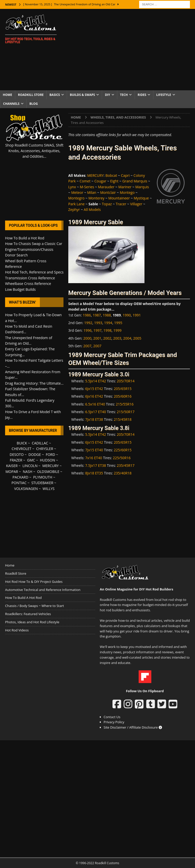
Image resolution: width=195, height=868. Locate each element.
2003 (117, 338)
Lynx (72, 187)
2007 (87, 346)
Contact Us (112, 717)
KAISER (12, 466)
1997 (97, 330)
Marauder (106, 187)
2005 (137, 338)
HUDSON (47, 460)
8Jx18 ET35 (94, 473)
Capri (125, 175)
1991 (137, 315)
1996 (88, 330)
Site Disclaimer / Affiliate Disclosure (133, 727)
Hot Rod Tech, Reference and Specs (34, 272)
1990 (127, 315)
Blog (34, 104)
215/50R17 (126, 412)
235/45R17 (126, 465)
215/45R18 (123, 419)
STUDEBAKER (42, 483)
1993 (98, 323)
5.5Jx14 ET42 (96, 381)
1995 (118, 323)
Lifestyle (164, 95)
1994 (108, 323)
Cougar (100, 181)
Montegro (76, 198)
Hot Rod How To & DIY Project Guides (34, 582)
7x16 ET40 (94, 458)
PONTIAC (19, 483)
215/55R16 (125, 404)
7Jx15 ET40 (94, 450)
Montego (127, 192)
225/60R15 (123, 450)
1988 (107, 315)
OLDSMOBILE (48, 472)
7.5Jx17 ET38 (96, 465)
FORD (50, 454)
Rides (142, 95)
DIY (107, 95)
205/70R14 (126, 381)
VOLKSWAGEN (26, 489)
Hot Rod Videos (17, 630)
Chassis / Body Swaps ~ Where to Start (35, 606)
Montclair (108, 192)
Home (7, 95)
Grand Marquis (135, 181)
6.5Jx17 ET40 (96, 412)
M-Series (87, 187)
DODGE (35, 454)
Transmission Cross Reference (30, 278)
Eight (114, 181)
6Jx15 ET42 (94, 389)
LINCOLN (30, 466)
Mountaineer (119, 198)
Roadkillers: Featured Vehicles (28, 614)
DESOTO (17, 454)
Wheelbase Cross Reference (28, 284)
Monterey (96, 198)
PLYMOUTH (43, 477)
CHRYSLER (45, 449)
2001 (97, 338)
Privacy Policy (114, 722)
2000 (87, 338)
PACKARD (20, 477)
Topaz (107, 204)
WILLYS (49, 489)
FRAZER (16, 460)
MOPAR (12, 472)
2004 (127, 338)
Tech (124, 95)
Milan (92, 192)
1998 (107, 330)
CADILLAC (40, 443)
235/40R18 (123, 473)
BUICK (22, 443)
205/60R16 (123, 396)
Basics (55, 95)
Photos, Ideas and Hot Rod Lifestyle (32, 622)
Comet (85, 181)
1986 (87, 315)
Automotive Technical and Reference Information (43, 590)
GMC (31, 460)
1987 (97, 315)
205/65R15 (123, 389)
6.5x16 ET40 (95, 404)
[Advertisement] (131, 50)
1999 (118, 330)
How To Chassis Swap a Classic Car (34, 244)
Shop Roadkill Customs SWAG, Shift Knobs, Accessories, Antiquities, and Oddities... (34, 151)
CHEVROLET (22, 449)
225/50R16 (122, 458)
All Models (92, 209)
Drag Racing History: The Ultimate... (34, 383)
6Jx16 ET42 (94, 396)
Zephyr (74, 209)
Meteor (77, 192)
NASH (28, 472)
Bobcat (111, 175)
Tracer (121, 204)
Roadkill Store (31, 95)
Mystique (141, 198)
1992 (88, 323)
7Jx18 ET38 (94, 419)
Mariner (125, 187)
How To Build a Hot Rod (25, 238)
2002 (107, 338)
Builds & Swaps (82, 95)
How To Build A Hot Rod (23, 598)
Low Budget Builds (20, 289)
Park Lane (76, 204)
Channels (11, 104)
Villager (136, 204)
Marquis (142, 187)
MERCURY (96, 175)
